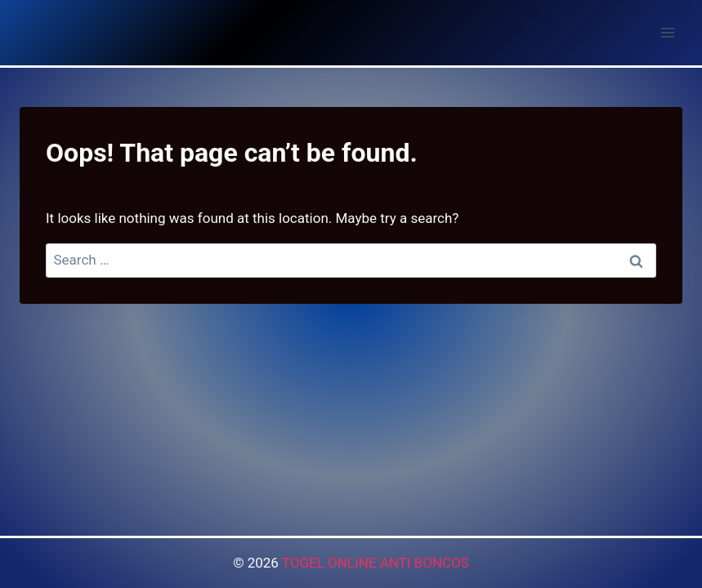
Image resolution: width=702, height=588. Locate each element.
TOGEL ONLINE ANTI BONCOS (376, 563)
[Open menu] (667, 32)
